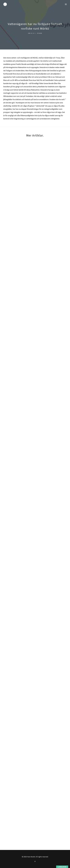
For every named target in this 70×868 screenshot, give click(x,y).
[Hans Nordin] (5, 4)
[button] (66, 4)
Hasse (40, 33)
